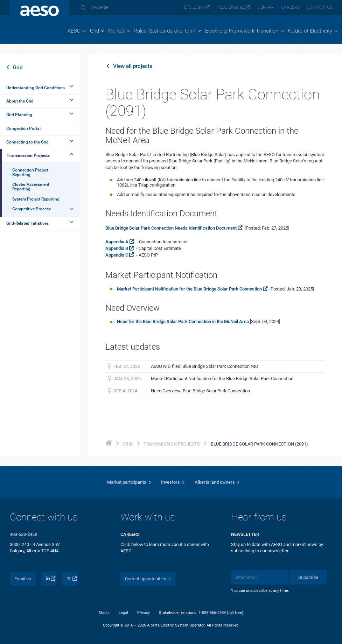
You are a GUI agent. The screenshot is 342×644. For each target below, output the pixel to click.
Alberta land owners (215, 482)
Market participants (127, 482)
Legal (123, 612)
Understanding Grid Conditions (36, 88)
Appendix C (117, 255)
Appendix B (117, 248)
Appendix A (117, 242)
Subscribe (308, 577)
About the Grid (20, 101)
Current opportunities (146, 579)
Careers (290, 7)
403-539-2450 (23, 534)
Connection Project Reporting (30, 172)
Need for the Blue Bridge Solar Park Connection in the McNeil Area (183, 321)
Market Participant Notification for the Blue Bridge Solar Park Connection (189, 289)
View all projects (133, 66)
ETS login (194, 7)
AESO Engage (231, 7)
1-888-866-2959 (212, 612)
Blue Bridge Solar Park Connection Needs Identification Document (171, 228)
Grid (18, 68)
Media (104, 612)
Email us (23, 579)
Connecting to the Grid (27, 142)
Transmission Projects (28, 155)
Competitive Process (32, 209)
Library (266, 7)
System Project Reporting (36, 199)
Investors (170, 482)
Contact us (319, 7)
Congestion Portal (23, 128)
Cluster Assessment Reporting (31, 187)
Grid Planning (19, 115)
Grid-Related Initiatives (27, 223)
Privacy (144, 612)
